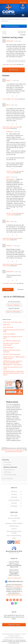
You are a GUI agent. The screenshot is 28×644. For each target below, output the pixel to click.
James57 (9, 80)
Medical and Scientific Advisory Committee (14, 532)
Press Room (14, 494)
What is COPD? (14, 516)
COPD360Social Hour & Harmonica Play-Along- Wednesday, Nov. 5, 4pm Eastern (13, 373)
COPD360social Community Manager (12, 450)
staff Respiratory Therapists (15, 452)
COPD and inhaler (8, 348)
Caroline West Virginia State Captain (11, 127)
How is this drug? (8, 327)
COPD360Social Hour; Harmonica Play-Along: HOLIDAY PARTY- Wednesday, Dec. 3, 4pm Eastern (13, 363)
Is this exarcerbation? (9, 334)
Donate (23, 7)
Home (3, 19)
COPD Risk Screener (14, 526)
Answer (8, 289)
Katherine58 (10, 41)
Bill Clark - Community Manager (14, 171)
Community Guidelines (14, 636)
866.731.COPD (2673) (17, 586)
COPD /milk (6, 325)
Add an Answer (14, 70)
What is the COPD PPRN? (14, 518)
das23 (8, 177)
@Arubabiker (10, 179)
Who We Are (14, 491)
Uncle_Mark (5, 99)
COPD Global (14, 497)
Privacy (23, 634)
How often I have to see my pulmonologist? (11, 344)
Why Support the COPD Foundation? (14, 523)
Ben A (8, 105)
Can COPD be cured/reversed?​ (12, 341)
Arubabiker (10, 131)
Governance (14, 503)
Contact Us (14, 529)
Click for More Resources (12, 26)
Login (25, 2)
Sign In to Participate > (14, 312)
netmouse (9, 246)
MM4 (8, 221)
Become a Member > (14, 305)
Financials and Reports (14, 500)
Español (14, 538)
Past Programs (14, 506)
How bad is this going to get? (12, 354)
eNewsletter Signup (14, 625)
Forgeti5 (4, 65)
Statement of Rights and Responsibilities (14, 638)
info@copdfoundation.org (14, 595)
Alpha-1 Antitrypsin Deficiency (14, 536)
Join (21, 2)
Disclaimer (17, 634)
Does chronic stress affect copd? (12, 322)
